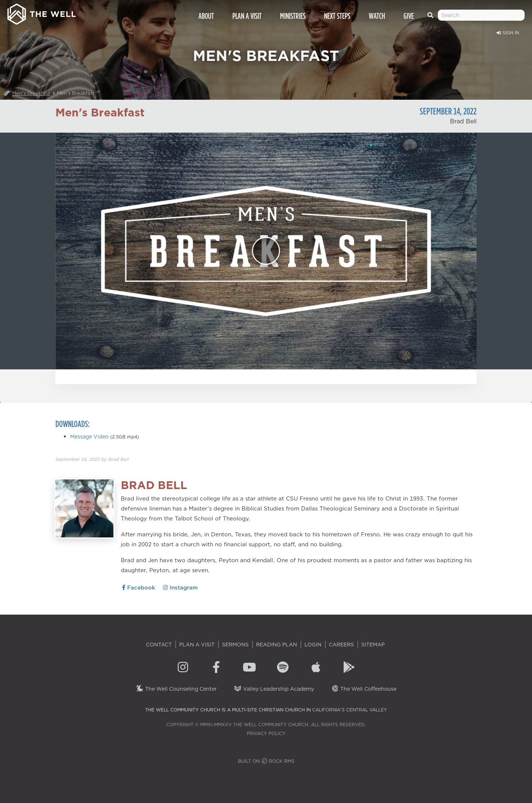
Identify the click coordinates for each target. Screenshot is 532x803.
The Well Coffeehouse (364, 689)
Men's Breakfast (31, 93)
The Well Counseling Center (176, 689)
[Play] (266, 251)
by (92, 459)
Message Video (89, 437)
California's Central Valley (350, 710)
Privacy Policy (266, 733)
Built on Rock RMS (266, 761)
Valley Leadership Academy (274, 689)
